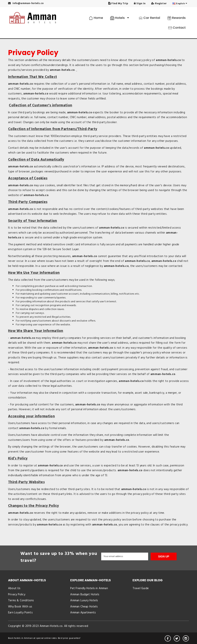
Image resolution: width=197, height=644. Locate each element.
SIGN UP (164, 556)
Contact (177, 28)
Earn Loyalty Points (20, 613)
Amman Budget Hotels (85, 595)
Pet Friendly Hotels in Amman (89, 588)
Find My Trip (118, 4)
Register (159, 4)
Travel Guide (141, 588)
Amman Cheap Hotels (84, 607)
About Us (14, 588)
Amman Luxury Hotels (84, 601)
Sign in (140, 4)
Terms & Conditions (21, 601)
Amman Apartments (83, 613)
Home (96, 18)
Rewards (177, 18)
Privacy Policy (17, 595)
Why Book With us (20, 607)
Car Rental (149, 18)
